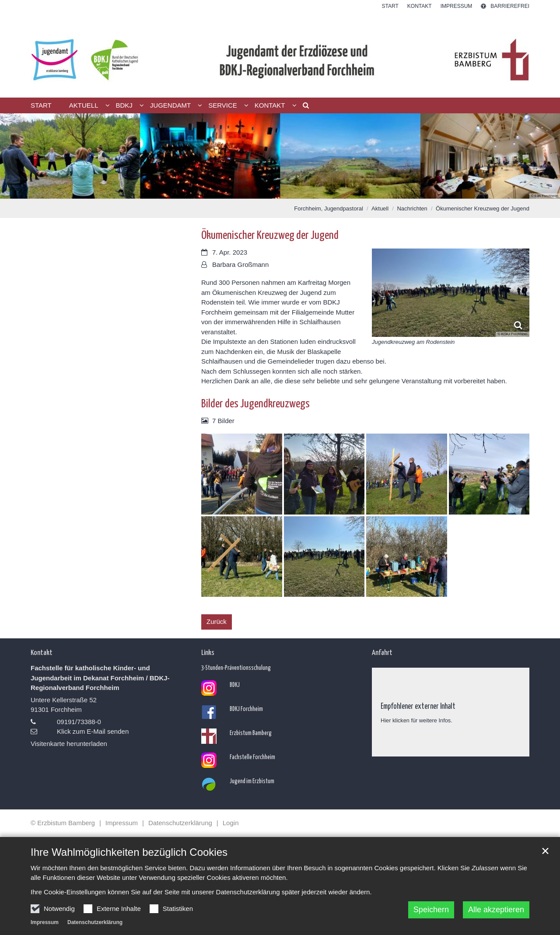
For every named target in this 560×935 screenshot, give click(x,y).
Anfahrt (382, 652)
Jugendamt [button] (170, 105)
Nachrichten (412, 208)
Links (208, 652)
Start (41, 105)
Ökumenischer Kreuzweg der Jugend (483, 208)
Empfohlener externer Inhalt (418, 706)
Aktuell (380, 208)
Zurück (217, 622)
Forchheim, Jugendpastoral (329, 208)
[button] (303, 107)
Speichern (431, 910)
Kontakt (42, 652)
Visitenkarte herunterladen (69, 744)
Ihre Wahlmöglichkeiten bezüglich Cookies (129, 852)
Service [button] (223, 105)
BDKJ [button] (124, 105)
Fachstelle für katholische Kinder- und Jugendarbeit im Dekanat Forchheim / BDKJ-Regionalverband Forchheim (100, 678)
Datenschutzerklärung (95, 922)
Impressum (45, 922)
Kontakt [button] (270, 105)
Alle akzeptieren (496, 910)
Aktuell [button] (84, 105)
